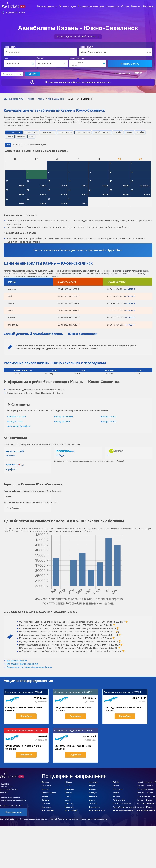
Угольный (93, 803)
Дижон (92, 800)
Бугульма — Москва (145, 785)
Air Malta (117, 796)
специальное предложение (97, 82)
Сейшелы (46, 803)
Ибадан (69, 782)
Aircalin (116, 792)
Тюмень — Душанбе (145, 800)
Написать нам (13, 812)
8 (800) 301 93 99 (15, 13)
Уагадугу (93, 792)
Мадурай (93, 796)
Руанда (45, 796)
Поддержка (117, 7)
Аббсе (68, 800)
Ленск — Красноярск (145, 789)
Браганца (69, 803)
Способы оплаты (7, 786)
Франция (45, 789)
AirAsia (116, 785)
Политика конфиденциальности (13, 800)
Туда (6, 58)
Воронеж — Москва (145, 792)
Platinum (93, 789)
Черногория (46, 807)
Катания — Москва (145, 807)
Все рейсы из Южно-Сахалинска (22, 663)
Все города (71, 810)
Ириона (69, 792)
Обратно (39, 58)
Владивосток (95, 807)
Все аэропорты (97, 810)
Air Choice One (119, 800)
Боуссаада (70, 789)
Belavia (116, 782)
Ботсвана (46, 782)
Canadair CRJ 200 (17, 416)
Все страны (48, 810)
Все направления (146, 810)
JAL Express (118, 789)
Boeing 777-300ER (63, 416)
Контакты (150, 7)
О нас (128, 7)
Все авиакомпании (123, 810)
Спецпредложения (57, 7)
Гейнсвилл (70, 807)
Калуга (92, 785)
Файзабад (93, 782)
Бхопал (68, 785)
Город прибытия (86, 47)
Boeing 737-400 (109, 416)
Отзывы (138, 7)
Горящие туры (76, 7)
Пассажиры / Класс (77, 58)
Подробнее (26, 716)
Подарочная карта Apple (97, 7)
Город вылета (10, 47)
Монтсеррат (47, 785)
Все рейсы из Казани (17, 660)
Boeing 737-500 (109, 421)
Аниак (68, 796)
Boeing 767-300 (62, 421)
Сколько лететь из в (29, 667)
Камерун (45, 800)
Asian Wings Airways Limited (124, 807)
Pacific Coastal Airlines (122, 803)
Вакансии (4, 792)
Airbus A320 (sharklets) (19, 426)
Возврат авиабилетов (9, 789)
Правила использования (10, 797)
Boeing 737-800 (15, 421)
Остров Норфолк (49, 792)
